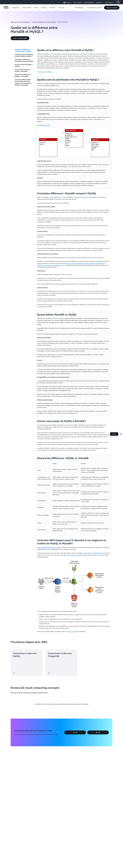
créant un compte (72, 631)
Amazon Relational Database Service (47, 547)
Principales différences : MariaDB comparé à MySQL (24, 60)
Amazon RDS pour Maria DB (91, 553)
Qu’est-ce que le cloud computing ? (20, 22)
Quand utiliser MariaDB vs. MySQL (24, 65)
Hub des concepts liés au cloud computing (44, 22)
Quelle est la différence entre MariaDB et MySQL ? (24, 50)
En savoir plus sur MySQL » (45, 72)
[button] (27, 8)
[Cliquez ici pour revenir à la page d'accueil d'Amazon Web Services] (6, 9)
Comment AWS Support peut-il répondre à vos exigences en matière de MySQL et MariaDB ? (23, 82)
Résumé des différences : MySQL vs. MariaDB (23, 75)
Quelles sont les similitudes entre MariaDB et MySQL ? (24, 55)
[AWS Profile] (118, 2)
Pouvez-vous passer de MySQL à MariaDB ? (23, 70)
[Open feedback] (121, 434)
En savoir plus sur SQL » (44, 125)
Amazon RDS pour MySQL (74, 555)
